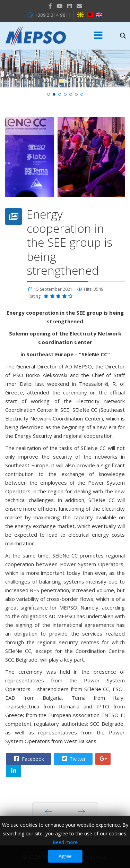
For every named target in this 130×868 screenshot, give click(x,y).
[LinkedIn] (70, 6)
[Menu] (98, 36)
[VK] (79, 6)
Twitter (73, 759)
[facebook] (50, 6)
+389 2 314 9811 (53, 15)
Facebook (28, 759)
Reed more (65, 842)
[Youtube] (59, 6)
